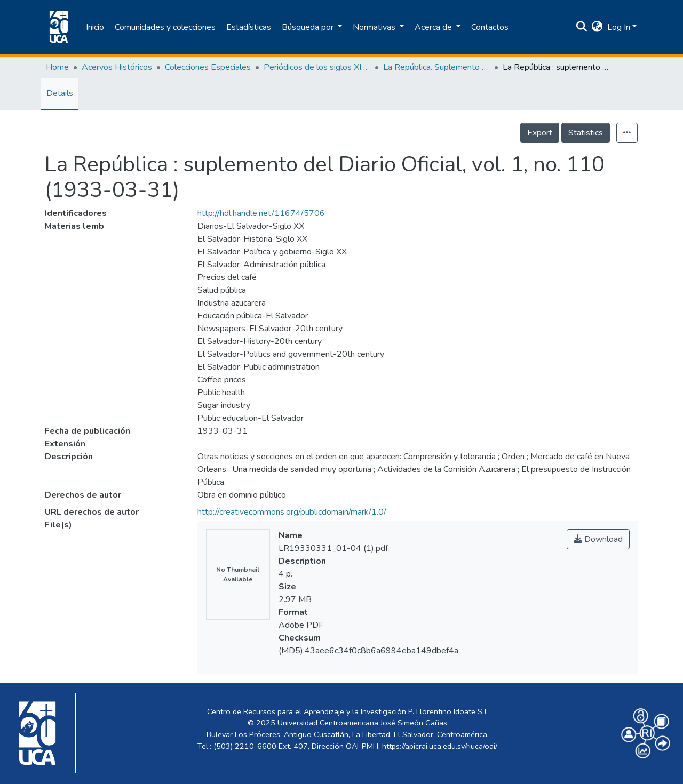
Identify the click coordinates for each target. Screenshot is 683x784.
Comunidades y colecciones (165, 27)
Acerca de (434, 27)
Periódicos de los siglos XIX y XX (317, 67)
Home (57, 67)
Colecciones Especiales (208, 67)
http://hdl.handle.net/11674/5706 (261, 213)
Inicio (95, 27)
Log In (619, 27)
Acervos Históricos (117, 67)
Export (540, 133)
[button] (597, 27)
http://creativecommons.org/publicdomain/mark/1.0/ (292, 512)
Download (598, 539)
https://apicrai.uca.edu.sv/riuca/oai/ (440, 746)
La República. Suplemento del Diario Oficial (436, 67)
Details (60, 93)
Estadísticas (249, 27)
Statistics (586, 133)
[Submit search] (582, 27)
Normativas (375, 27)
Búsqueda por (309, 27)
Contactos (490, 27)
